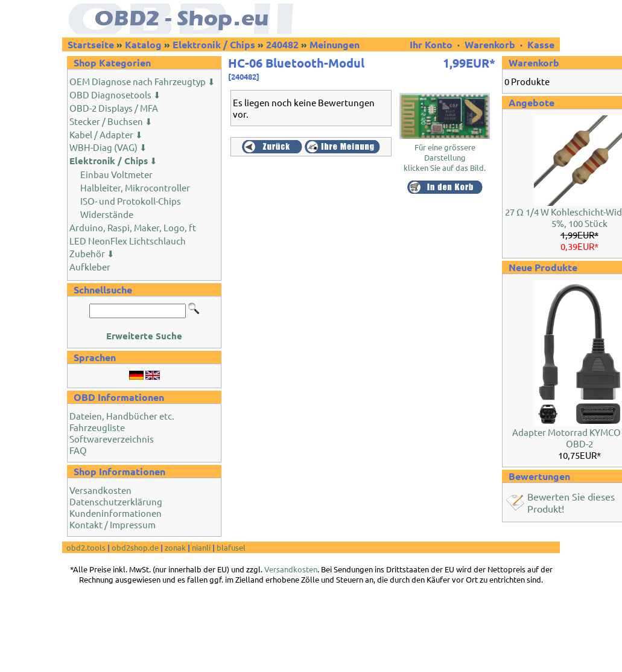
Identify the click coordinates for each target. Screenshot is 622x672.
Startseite (91, 44)
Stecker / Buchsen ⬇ (111, 121)
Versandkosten (100, 490)
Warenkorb (490, 44)
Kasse (541, 44)
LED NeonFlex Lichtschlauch (128, 241)
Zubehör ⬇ (92, 253)
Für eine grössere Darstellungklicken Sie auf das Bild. (445, 153)
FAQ (78, 450)
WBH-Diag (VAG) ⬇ (108, 147)
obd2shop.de (135, 547)
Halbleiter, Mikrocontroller (135, 187)
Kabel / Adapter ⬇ (106, 134)
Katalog (143, 44)
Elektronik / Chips (214, 44)
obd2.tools (86, 547)
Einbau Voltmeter (116, 174)
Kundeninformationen (116, 513)
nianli (201, 547)
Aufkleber (90, 267)
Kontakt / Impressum (113, 524)
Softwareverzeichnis (112, 439)
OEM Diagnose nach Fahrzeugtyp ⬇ (142, 81)
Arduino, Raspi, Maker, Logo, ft (133, 227)
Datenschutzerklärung (116, 501)
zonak (175, 547)
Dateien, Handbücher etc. (122, 416)
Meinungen (335, 44)
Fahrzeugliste (97, 427)
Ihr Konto (432, 44)
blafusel (231, 547)
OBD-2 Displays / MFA (114, 108)
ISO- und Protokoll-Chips (131, 201)
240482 (282, 44)
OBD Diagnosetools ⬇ (115, 94)
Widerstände (107, 214)
